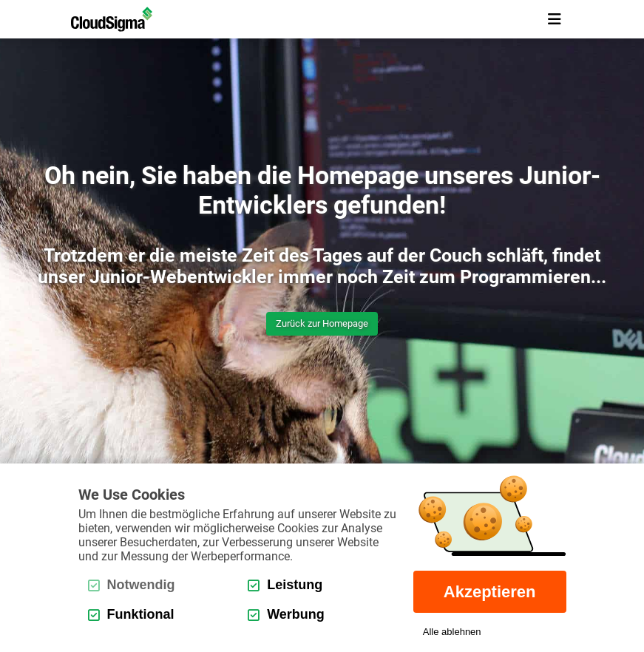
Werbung (286, 614)
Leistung (285, 585)
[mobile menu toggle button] (555, 19)
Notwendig (132, 585)
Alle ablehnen (452, 632)
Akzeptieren (490, 592)
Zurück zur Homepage (322, 323)
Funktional (131, 614)
